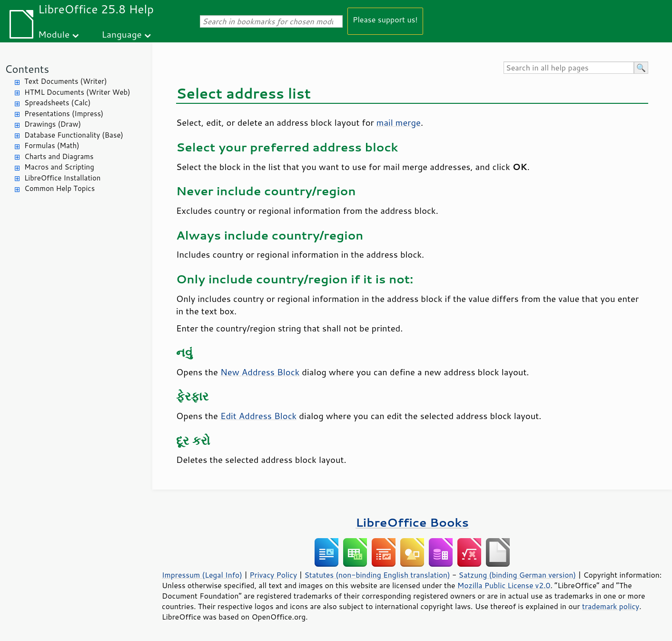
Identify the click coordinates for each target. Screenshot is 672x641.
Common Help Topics (59, 188)
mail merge (399, 122)
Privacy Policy (273, 575)
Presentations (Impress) (64, 114)
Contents (27, 69)
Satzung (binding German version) (518, 575)
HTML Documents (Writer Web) (77, 92)
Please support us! (385, 19)
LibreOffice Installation (62, 178)
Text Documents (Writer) (66, 81)
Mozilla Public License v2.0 (504, 585)
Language (122, 34)
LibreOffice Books (412, 522)
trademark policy (611, 606)
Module (54, 34)
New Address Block (260, 372)
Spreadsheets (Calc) (57, 103)
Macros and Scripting (59, 167)
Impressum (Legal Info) (202, 575)
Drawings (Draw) (53, 124)
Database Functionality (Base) (74, 135)
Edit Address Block (258, 416)
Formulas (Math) (52, 145)
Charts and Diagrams (59, 156)
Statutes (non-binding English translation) (377, 575)
